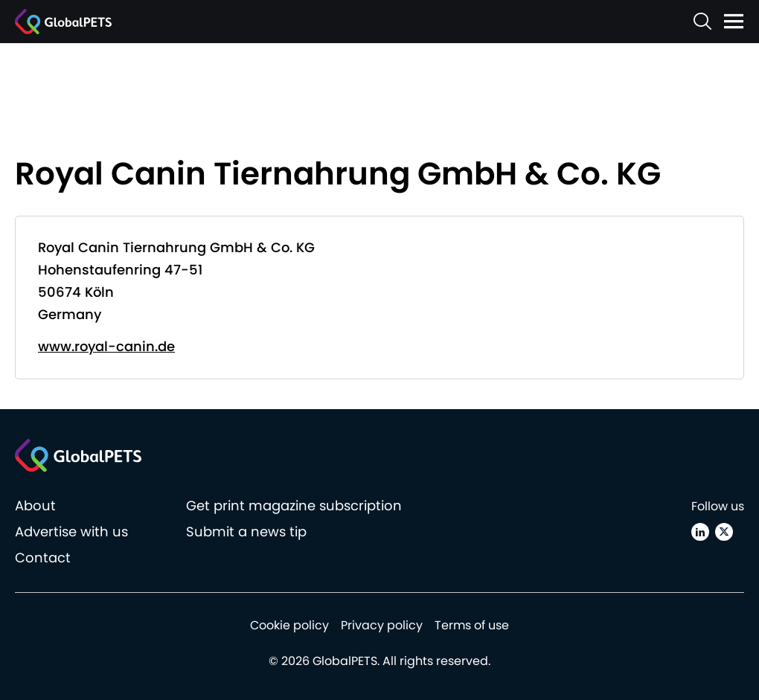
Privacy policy (382, 625)
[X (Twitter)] (724, 532)
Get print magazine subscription (294, 505)
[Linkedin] (700, 532)
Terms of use (472, 625)
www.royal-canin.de (106, 346)
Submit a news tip (246, 532)
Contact (43, 558)
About (35, 505)
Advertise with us (71, 532)
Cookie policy (289, 625)
